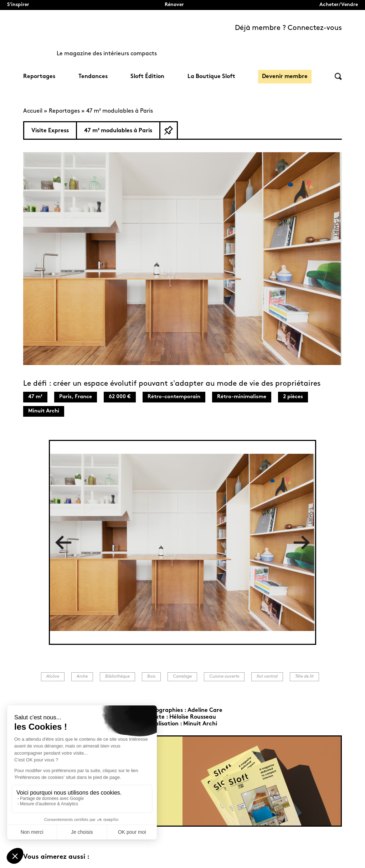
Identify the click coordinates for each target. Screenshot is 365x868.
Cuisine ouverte (224, 677)
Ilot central (267, 677)
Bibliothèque (117, 677)
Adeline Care (205, 710)
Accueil (33, 111)
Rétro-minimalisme (242, 397)
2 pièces (293, 397)
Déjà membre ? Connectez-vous (288, 28)
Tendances (93, 77)
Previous (63, 542)
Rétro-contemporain (174, 397)
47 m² (35, 397)
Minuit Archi (44, 411)
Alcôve (53, 677)
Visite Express (50, 131)
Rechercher (338, 76)
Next (302, 542)
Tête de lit (304, 677)
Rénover (174, 5)
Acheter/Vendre (339, 5)
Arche (82, 677)
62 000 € (120, 397)
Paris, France (76, 397)
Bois (151, 677)
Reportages (39, 77)
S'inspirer (18, 5)
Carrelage (182, 677)
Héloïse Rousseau (193, 717)
